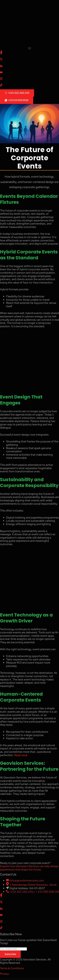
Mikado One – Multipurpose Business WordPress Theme (14, 979)
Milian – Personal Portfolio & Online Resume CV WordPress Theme (47, 979)
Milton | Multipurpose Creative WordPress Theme (53, 979)
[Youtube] (29, 72)
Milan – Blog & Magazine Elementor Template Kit (29, 979)
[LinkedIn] (29, 66)
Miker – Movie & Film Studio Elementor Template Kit (19, 979)
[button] (29, 48)
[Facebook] (29, 53)
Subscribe (10, 954)
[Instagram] (29, 78)
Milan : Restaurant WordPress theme (33, 979)
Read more (21, 755)
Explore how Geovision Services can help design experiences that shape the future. (29, 868)
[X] (29, 59)
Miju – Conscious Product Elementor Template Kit (9, 979)
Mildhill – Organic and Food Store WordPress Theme (42, 979)
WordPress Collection (5, 979)
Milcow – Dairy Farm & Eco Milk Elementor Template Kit (37, 979)
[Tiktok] (29, 85)
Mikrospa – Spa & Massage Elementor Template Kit (24, 979)
